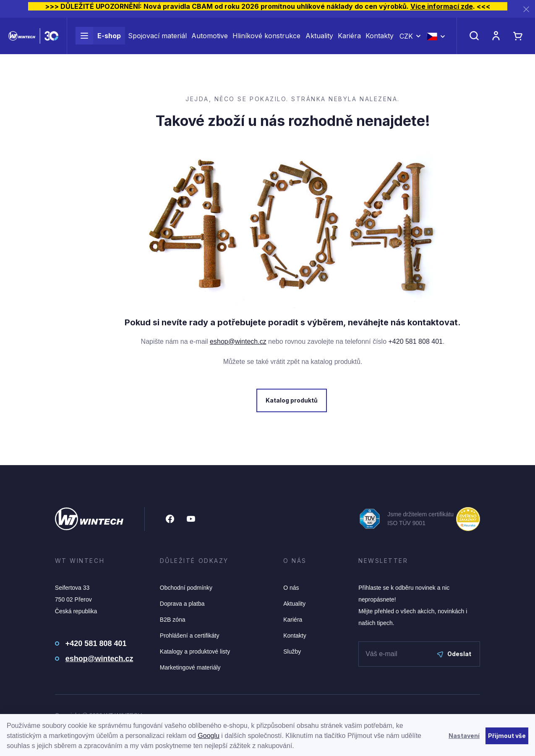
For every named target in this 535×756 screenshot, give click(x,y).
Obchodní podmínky (186, 588)
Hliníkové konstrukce (266, 41)
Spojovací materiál (157, 41)
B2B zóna (173, 620)
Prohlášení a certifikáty (190, 636)
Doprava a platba (182, 604)
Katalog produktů (291, 400)
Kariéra (349, 41)
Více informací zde (442, 6)
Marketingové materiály (190, 667)
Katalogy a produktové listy (195, 651)
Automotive (210, 41)
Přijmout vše (507, 736)
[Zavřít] (526, 9)
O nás (291, 588)
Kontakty (380, 41)
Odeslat (454, 654)
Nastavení (464, 736)
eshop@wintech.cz (238, 341)
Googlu (209, 736)
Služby (292, 651)
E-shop (98, 41)
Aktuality (319, 41)
